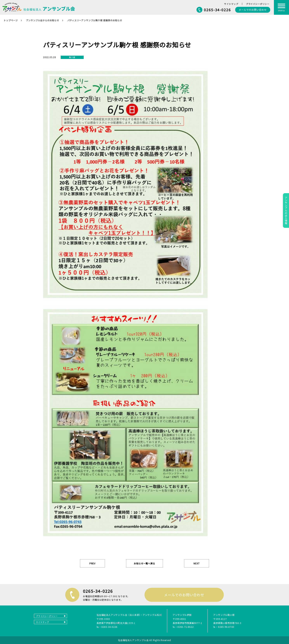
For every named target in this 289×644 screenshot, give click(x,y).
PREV (92, 563)
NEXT (196, 563)
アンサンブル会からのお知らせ (43, 20)
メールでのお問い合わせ (184, 595)
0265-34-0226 (217, 10)
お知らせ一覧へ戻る (144, 563)
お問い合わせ (253, 10)
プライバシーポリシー (258, 4)
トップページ (11, 20)
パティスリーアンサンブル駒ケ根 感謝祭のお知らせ (95, 20)
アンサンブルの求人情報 (286, 210)
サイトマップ (231, 4)
